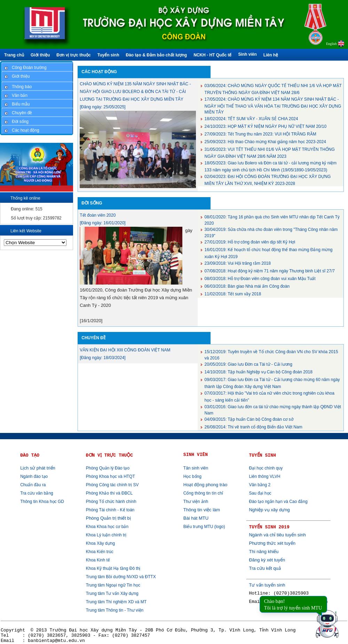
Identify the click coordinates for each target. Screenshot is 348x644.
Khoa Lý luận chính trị (106, 535)
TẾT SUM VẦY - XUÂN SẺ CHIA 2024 (251, 119)
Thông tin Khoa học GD (42, 502)
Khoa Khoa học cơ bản (107, 527)
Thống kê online (25, 198)
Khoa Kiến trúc (100, 552)
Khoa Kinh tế (98, 560)
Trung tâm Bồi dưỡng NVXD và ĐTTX (121, 577)
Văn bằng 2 (260, 485)
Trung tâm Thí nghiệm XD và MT (116, 602)
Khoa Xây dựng (100, 543)
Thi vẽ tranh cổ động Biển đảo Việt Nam (254, 427)
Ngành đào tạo (34, 476)
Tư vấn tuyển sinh (267, 585)
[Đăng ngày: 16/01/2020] (102, 223)
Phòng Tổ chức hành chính (111, 502)
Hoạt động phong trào (205, 485)
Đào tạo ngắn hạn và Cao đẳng (278, 502)
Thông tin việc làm (202, 510)
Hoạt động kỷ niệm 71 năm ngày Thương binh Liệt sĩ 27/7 (270, 271)
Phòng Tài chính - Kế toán (110, 510)
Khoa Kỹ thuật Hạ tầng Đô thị (113, 568)
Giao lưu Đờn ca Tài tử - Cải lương (248, 364)
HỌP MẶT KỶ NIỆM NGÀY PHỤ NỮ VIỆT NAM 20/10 (266, 126)
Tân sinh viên (196, 468)
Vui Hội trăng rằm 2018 (238, 263)
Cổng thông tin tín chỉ (203, 493)
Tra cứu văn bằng (37, 493)
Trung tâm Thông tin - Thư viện (115, 610)
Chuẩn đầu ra (33, 485)
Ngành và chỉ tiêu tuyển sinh (277, 535)
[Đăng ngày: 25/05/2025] (102, 107)
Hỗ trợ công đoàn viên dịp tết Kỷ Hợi (250, 242)
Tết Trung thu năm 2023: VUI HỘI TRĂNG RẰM (260, 134)
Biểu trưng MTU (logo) (204, 527)
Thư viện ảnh (196, 502)
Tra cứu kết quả (265, 568)
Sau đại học (260, 493)
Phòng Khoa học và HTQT (110, 476)
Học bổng (192, 476)
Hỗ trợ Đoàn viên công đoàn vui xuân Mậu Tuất (260, 279)
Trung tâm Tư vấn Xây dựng (112, 593)
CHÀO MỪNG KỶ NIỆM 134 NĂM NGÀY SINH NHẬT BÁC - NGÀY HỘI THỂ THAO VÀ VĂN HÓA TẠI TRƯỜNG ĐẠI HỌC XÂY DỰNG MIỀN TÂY (273, 106)
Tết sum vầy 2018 (233, 294)
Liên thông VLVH (264, 476)
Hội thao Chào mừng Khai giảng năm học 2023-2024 (265, 142)
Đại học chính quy (266, 468)
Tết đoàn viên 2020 (98, 215)
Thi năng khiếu (264, 552)
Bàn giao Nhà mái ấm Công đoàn (247, 286)
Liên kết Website (26, 231)
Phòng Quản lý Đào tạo (108, 468)
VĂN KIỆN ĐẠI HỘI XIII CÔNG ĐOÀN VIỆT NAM (125, 350)
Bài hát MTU (196, 518)
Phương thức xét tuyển (272, 543)
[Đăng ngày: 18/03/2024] (102, 358)
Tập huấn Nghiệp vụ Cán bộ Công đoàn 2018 (259, 372)
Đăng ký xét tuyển (267, 560)
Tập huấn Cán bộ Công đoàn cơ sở (249, 419)
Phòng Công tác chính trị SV (112, 485)
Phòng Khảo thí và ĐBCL (109, 493)
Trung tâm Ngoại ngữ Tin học (113, 585)
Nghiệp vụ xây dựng (269, 510)
